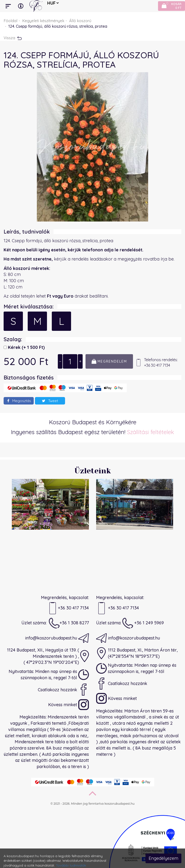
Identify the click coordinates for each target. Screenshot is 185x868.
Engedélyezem (163, 858)
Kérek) (26, 347)
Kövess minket (69, 705)
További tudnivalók (71, 865)
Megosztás (19, 401)
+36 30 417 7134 (68, 608)
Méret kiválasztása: (29, 307)
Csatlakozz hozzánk (63, 690)
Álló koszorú (80, 21)
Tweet (50, 401)
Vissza (13, 38)
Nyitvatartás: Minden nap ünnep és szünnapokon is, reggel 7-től (49, 675)
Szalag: (13, 339)
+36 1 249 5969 (143, 623)
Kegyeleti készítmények (43, 21)
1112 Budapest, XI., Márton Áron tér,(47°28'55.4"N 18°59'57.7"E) (137, 653)
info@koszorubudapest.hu (57, 638)
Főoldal (10, 21)
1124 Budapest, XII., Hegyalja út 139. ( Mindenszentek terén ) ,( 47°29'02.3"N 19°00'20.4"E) (48, 656)
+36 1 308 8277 (69, 623)
